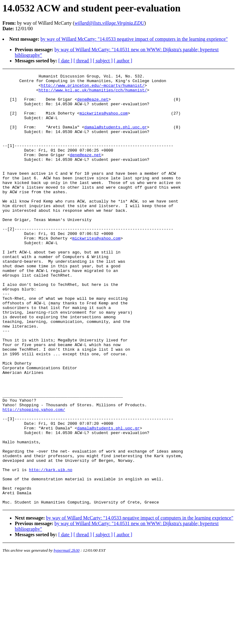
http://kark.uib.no (51, 549)
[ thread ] (83, 61)
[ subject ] (103, 61)
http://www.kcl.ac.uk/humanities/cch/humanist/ (93, 94)
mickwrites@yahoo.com (104, 121)
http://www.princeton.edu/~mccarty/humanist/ (93, 88)
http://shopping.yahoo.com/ (34, 477)
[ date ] (65, 61)
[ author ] (123, 61)
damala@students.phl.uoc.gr (116, 138)
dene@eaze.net (93, 105)
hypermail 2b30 (67, 636)
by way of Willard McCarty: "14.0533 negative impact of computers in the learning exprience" (134, 39)
